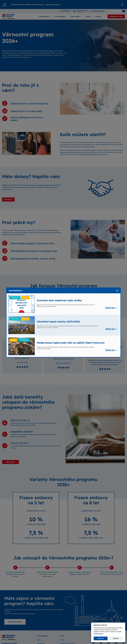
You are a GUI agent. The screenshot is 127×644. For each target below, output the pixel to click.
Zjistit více (110, 308)
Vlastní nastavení (99, 634)
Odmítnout (116, 638)
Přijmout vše (101, 638)
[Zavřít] (117, 291)
